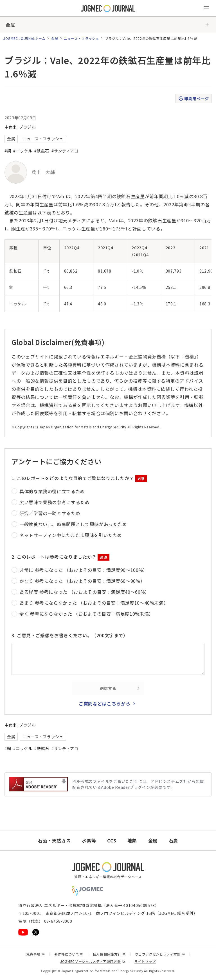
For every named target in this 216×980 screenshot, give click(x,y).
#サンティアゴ (65, 151)
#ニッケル (23, 151)
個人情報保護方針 (109, 954)
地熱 (132, 840)
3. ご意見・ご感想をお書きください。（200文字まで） (70, 635)
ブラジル (27, 127)
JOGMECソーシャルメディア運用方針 (93, 961)
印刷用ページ (193, 99)
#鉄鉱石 (42, 151)
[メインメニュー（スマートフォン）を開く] (206, 8)
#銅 (8, 151)
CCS (112, 840)
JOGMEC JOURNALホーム (24, 38)
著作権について (69, 954)
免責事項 (35, 954)
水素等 (89, 840)
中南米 (11, 127)
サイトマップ (145, 961)
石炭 (173, 840)
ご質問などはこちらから (104, 703)
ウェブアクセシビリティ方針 (160, 954)
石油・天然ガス (54, 840)
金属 (10, 25)
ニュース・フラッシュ (81, 38)
